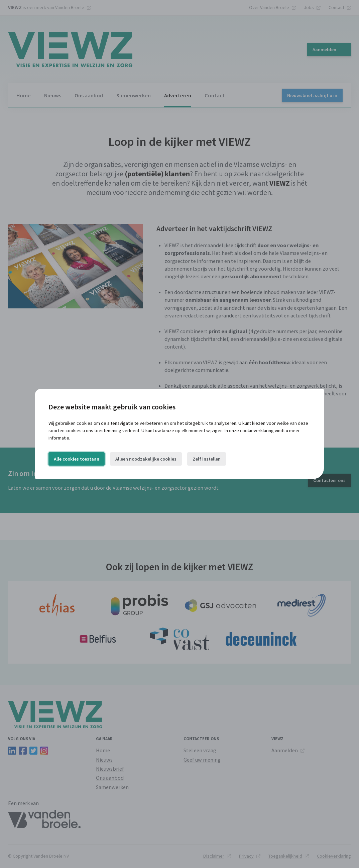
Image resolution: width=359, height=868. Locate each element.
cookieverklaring (257, 430)
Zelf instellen (207, 459)
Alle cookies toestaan (77, 459)
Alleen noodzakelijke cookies (146, 459)
